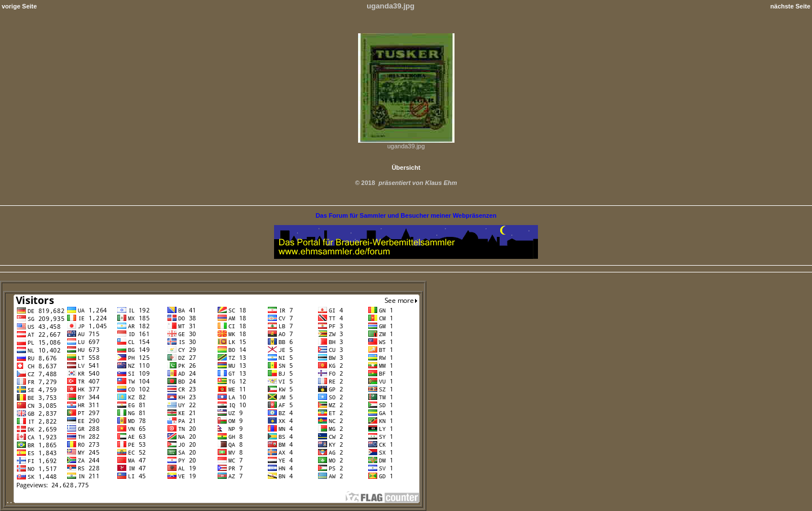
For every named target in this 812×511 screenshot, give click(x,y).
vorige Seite (19, 6)
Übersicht (406, 168)
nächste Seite (790, 6)
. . (213, 501)
